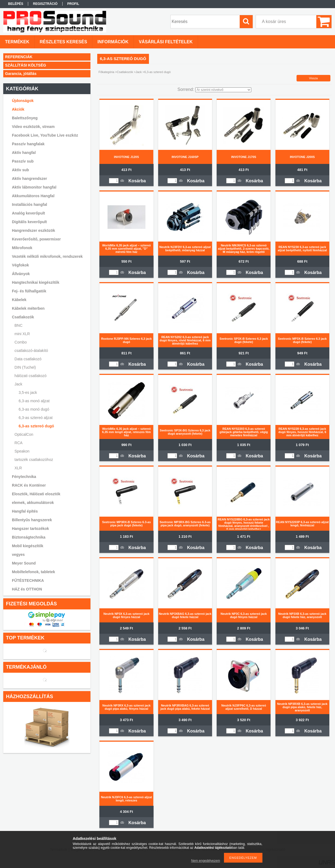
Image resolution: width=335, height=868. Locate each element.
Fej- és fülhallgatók (29, 291)
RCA (19, 443)
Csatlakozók (125, 72)
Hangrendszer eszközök (34, 230)
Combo (21, 342)
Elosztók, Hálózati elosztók (36, 494)
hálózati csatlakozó (31, 376)
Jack (139, 72)
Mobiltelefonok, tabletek (33, 572)
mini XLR (22, 334)
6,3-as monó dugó (34, 409)
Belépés (16, 4)
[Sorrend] (223, 90)
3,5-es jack (28, 392)
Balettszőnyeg (25, 118)
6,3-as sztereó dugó (36, 426)
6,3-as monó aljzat (34, 401)
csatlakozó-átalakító (31, 351)
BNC (19, 325)
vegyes (18, 555)
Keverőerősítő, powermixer (36, 239)
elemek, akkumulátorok (33, 503)
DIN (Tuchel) (25, 367)
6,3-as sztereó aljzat (36, 418)
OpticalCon (24, 434)
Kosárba (137, 181)
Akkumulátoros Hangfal (33, 196)
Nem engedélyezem (206, 861)
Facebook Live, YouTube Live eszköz (45, 135)
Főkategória (106, 72)
